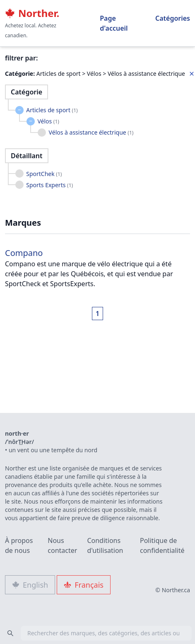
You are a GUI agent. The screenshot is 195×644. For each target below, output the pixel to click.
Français (84, 585)
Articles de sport (52, 110)
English (30, 585)
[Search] (10, 633)
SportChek (44, 174)
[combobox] (97, 633)
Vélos (48, 121)
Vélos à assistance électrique (91, 132)
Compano (24, 253)
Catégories (173, 18)
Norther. (32, 13)
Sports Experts (49, 185)
